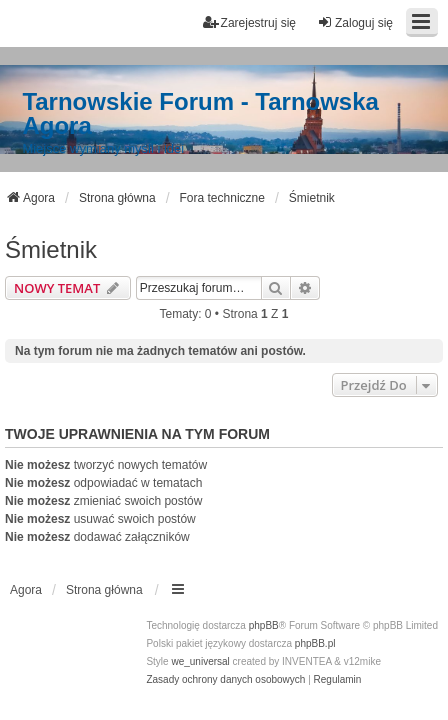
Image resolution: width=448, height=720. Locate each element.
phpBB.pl (315, 643)
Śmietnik (51, 249)
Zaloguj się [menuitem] (355, 22)
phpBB (264, 625)
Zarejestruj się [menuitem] (249, 22)
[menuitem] (225, 680)
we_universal (200, 661)
